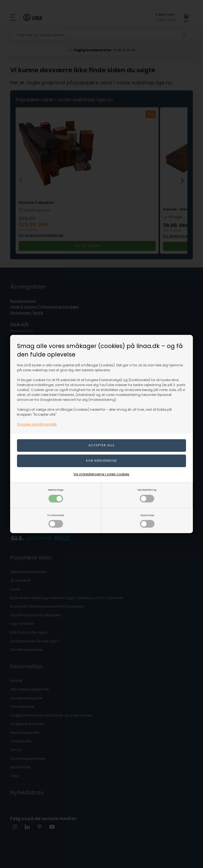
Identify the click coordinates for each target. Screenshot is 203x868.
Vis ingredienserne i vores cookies (101, 474)
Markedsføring (147, 495)
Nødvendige (56, 495)
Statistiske (147, 521)
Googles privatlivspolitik (37, 424)
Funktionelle (56, 521)
